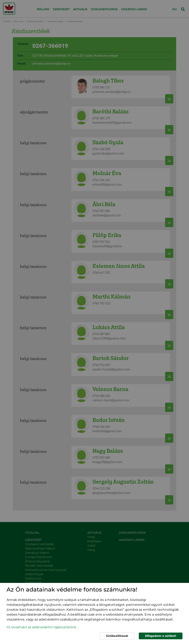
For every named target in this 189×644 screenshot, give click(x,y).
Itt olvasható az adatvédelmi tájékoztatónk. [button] (42, 627)
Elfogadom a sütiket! (161, 636)
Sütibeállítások (117, 636)
